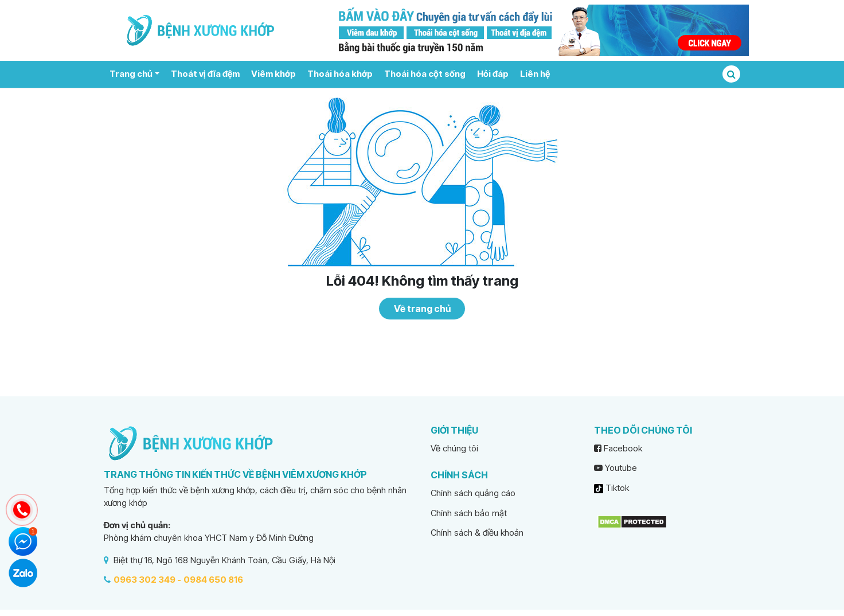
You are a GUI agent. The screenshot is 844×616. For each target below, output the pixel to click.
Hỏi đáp (493, 74)
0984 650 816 (213, 580)
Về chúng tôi (454, 448)
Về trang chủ (422, 309)
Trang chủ (131, 74)
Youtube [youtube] (616, 468)
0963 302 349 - (147, 580)
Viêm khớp (273, 74)
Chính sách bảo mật (469, 513)
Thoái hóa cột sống (425, 74)
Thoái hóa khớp (340, 74)
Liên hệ (535, 74)
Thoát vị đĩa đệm (205, 74)
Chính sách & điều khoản (477, 533)
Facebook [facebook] (618, 448)
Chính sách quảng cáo (473, 493)
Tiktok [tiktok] (611, 488)
